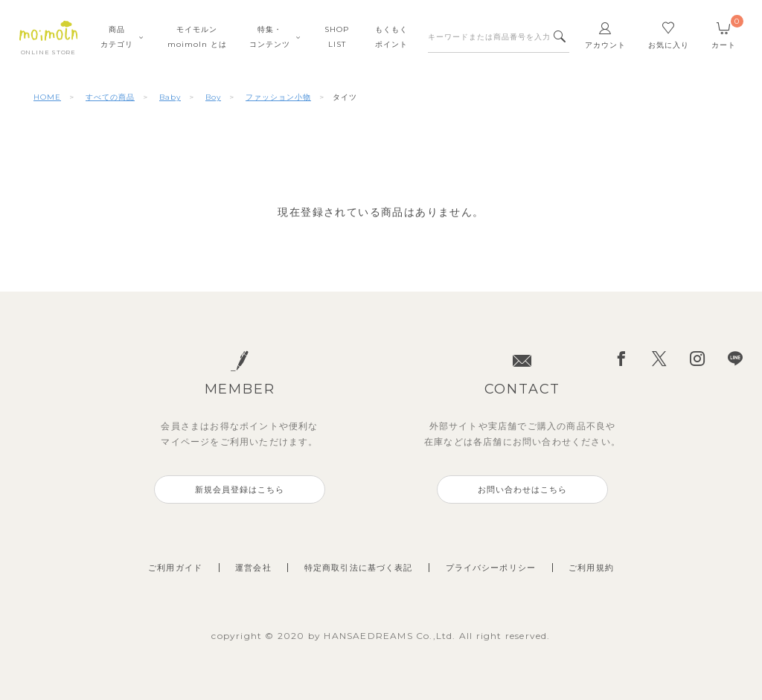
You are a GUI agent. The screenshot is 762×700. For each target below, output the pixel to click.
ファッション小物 (278, 97)
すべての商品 (110, 97)
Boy (213, 97)
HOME (47, 97)
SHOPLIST (337, 37)
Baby (170, 97)
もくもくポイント (391, 37)
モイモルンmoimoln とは (197, 37)
